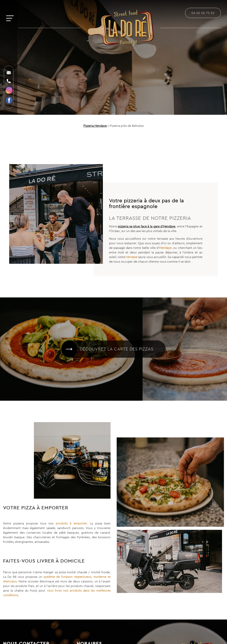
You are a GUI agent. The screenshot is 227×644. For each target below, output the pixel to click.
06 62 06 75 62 (203, 13)
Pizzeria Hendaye (95, 126)
